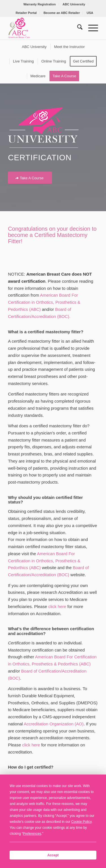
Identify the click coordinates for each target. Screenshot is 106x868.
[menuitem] (40, 4)
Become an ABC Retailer (62, 13)
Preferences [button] (32, 834)
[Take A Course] (30, 178)
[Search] (77, 28)
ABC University (74, 4)
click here (57, 606)
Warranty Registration (40, 4)
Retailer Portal (26, 13)
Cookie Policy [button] (81, 822)
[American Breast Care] (44, 28)
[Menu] (90, 28)
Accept (53, 855)
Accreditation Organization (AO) (54, 724)
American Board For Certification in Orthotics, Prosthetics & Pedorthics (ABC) (44, 302)
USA (90, 13)
